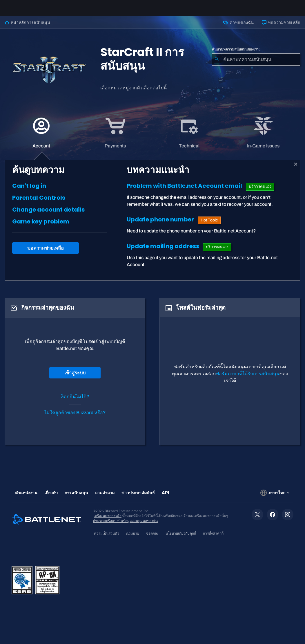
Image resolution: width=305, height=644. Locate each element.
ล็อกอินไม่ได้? (75, 401)
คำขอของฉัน (238, 27)
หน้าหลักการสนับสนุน (27, 27)
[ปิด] (296, 169)
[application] (41, 137)
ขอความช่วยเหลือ (281, 27)
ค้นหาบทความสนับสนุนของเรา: (236, 54)
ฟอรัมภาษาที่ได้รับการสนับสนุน (248, 378)
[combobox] (256, 64)
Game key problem (41, 226)
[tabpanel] (152, 225)
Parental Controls (39, 202)
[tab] (42, 137)
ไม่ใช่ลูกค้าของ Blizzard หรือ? (75, 417)
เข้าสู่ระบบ (75, 377)
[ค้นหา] (217, 64)
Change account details (48, 214)
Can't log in (29, 190)
